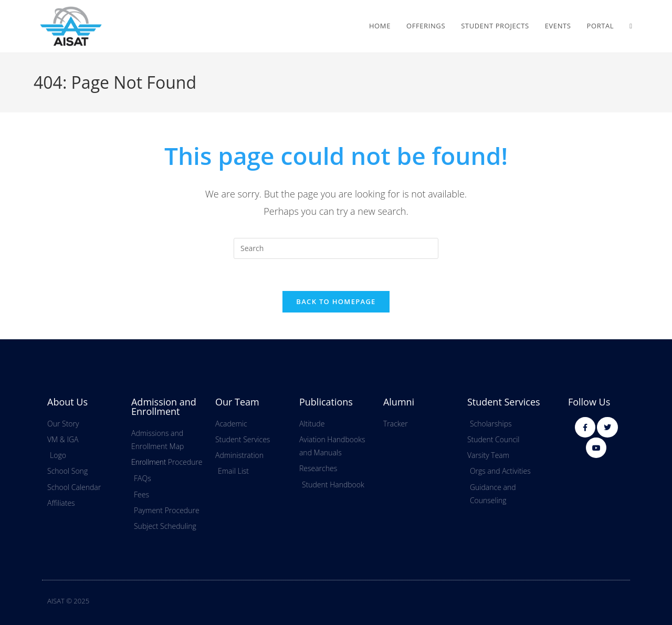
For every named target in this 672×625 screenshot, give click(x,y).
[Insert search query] (336, 248)
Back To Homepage (336, 301)
